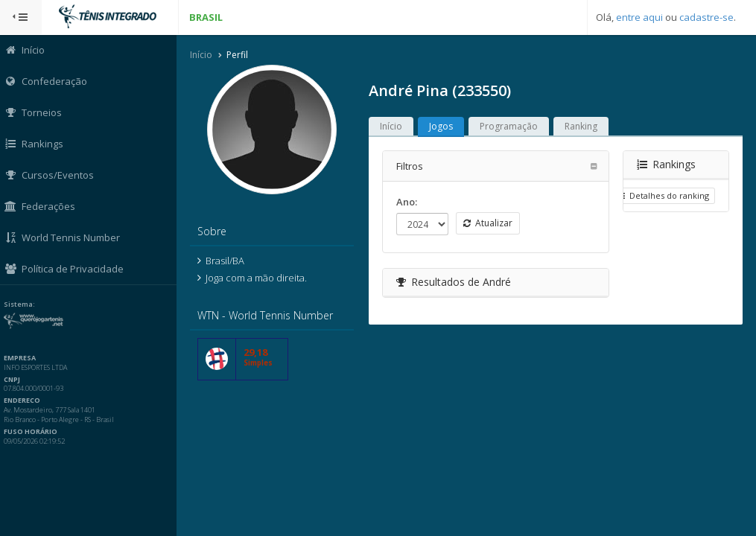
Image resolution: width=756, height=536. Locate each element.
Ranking (583, 126)
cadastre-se (706, 17)
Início (203, 55)
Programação (511, 126)
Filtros (412, 166)
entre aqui (639, 17)
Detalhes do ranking (663, 195)
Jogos (443, 126)
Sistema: (27, 304)
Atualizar (490, 223)
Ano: (409, 202)
